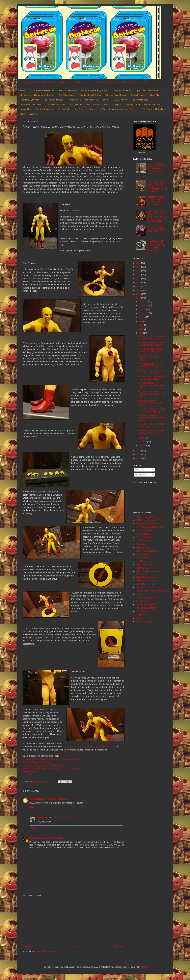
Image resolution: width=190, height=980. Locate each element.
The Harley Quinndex (30, 100)
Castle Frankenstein (29, 114)
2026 (139, 263)
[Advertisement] (74, 921)
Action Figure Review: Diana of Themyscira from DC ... (152, 337)
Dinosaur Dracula (143, 541)
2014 (139, 458)
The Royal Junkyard (44, 109)
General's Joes (142, 547)
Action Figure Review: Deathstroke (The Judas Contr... (150, 358)
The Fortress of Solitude (86, 109)
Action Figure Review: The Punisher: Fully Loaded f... (151, 365)
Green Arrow (29, 771)
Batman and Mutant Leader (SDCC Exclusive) (45, 765)
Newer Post (28, 946)
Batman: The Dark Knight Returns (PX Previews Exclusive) (51, 768)
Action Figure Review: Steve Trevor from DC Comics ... (151, 344)
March (142, 438)
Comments (141, 475)
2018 (139, 294)
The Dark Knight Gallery (90, 95)
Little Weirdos (142, 568)
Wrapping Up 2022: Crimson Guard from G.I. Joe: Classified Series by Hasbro (157, 200)
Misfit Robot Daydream (146, 577)
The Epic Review (37, 799)
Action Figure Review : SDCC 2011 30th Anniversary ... (151, 410)
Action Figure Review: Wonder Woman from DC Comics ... (152, 350)
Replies (36, 813)
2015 (139, 454)
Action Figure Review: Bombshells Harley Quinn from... (150, 403)
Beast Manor (156, 95)
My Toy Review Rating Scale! (94, 90)
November (143, 305)
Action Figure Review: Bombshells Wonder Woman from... (152, 418)
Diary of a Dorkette (144, 537)
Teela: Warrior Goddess (31, 105)
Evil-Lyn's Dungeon (113, 105)
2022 (139, 279)
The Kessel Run (92, 100)
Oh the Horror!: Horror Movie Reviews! (38, 95)
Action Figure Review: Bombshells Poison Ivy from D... (152, 394)
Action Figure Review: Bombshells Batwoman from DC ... (152, 385)
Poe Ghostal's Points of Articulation (151, 591)
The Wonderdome (152, 105)
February (143, 442)
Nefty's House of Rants (146, 584)
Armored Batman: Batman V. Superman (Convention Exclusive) (54, 759)
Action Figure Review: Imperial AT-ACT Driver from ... (152, 378)
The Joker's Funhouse (53, 100)
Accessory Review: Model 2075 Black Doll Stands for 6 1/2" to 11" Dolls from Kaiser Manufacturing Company (152, 170)
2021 (139, 282)
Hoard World (141, 558)
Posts (139, 469)
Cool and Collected (144, 530)
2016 (139, 451)
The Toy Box (35, 838)
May (141, 329)
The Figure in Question (146, 604)
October (142, 309)
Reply (32, 807)
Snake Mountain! (139, 95)
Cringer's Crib (76, 105)
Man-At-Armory (121, 100)
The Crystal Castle (140, 100)
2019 (139, 290)
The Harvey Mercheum (146, 608)
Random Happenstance (146, 598)
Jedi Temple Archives (145, 565)
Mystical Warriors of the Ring (148, 581)
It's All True (140, 561)
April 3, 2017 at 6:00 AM (57, 799)
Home (23, 90)
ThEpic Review (142, 615)
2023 (139, 275)
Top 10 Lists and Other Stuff (148, 90)
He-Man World (142, 554)
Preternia (140, 594)
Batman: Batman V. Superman (38, 762)
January (142, 446)
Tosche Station (74, 100)
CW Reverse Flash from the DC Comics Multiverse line (89, 747)
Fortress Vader (64, 109)
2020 (139, 286)
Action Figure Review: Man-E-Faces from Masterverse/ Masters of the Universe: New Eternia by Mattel (157, 216)
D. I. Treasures (142, 534)
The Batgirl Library (67, 95)
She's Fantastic (142, 601)
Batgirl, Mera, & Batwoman (148, 524)
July (141, 321)
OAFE (138, 587)
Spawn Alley (26, 109)
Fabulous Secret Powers (116, 95)
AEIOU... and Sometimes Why (149, 520)
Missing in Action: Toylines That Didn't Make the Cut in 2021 (157, 229)
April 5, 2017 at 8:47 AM (53, 838)
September (144, 313)
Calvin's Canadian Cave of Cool (150, 527)
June (141, 325)
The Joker (27, 774)
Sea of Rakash (93, 105)
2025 (139, 267)
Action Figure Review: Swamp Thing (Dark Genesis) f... (151, 372)
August (142, 317)
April (141, 333)
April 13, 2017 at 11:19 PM (64, 818)
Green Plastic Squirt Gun (147, 551)
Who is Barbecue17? (68, 90)
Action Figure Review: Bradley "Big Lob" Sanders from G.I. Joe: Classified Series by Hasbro (157, 186)
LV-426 (106, 100)
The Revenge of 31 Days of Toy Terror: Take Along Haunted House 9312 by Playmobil (156, 246)
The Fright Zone (133, 105)
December (143, 301)
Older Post (119, 946)
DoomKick (140, 544)
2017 (139, 298)
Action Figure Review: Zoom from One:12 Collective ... (151, 432)
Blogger (144, 967)
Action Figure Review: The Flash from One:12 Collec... (153, 425)
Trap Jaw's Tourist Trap (56, 105)
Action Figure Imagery (145, 517)
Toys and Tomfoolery (145, 621)
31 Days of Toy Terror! (121, 90)
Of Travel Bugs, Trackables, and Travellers (119, 109)
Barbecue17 (42, 818)
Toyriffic (139, 618)
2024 (139, 271)
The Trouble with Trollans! (154, 109)
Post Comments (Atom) (45, 951)
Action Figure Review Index (42, 90)
